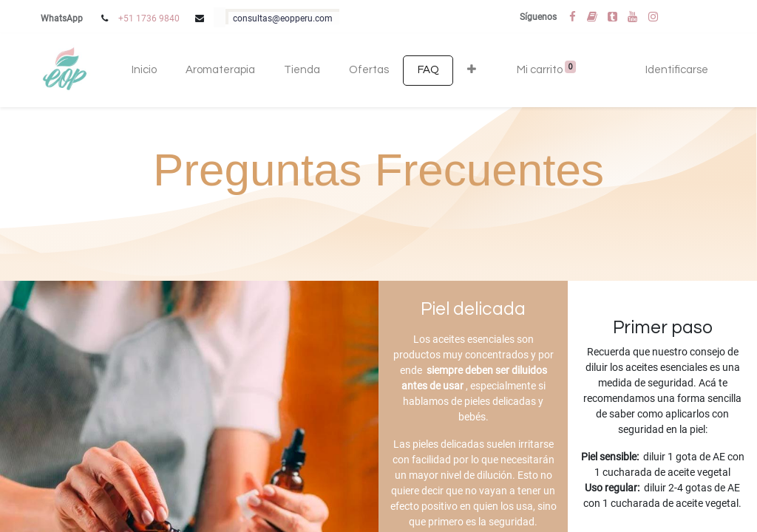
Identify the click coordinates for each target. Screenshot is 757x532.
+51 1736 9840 (149, 18)
